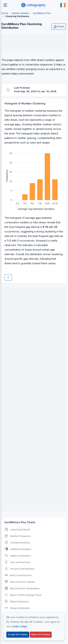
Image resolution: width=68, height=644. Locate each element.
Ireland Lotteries (20, 13)
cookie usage (19, 626)
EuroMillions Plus (42, 13)
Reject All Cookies (41, 634)
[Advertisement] (34, 43)
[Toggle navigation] (5, 5)
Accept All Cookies (18, 634)
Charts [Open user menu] (59, 27)
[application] (34, 180)
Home (5, 13)
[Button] (63, 5)
